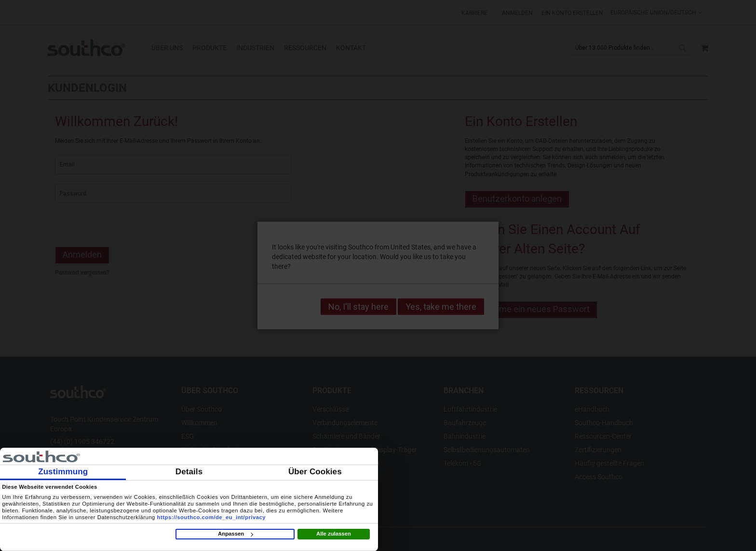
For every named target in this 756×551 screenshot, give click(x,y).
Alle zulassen (334, 534)
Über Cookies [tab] (315, 472)
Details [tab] (189, 472)
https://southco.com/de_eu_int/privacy (212, 517)
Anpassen (235, 534)
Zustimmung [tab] (63, 472)
